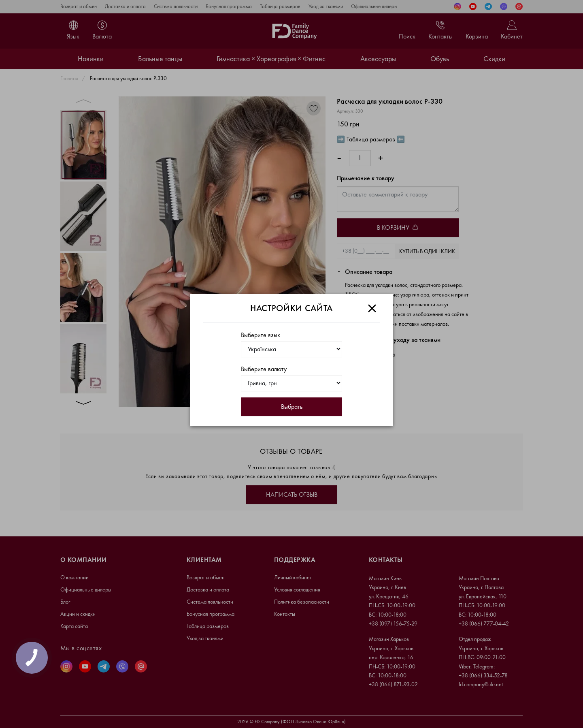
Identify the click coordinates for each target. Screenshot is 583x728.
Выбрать (292, 407)
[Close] (372, 308)
